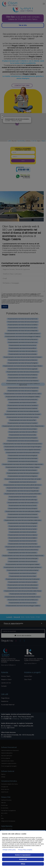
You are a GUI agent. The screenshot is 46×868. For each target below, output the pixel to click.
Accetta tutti (23, 859)
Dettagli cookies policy (9, 850)
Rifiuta (23, 864)
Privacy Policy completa (25, 850)
